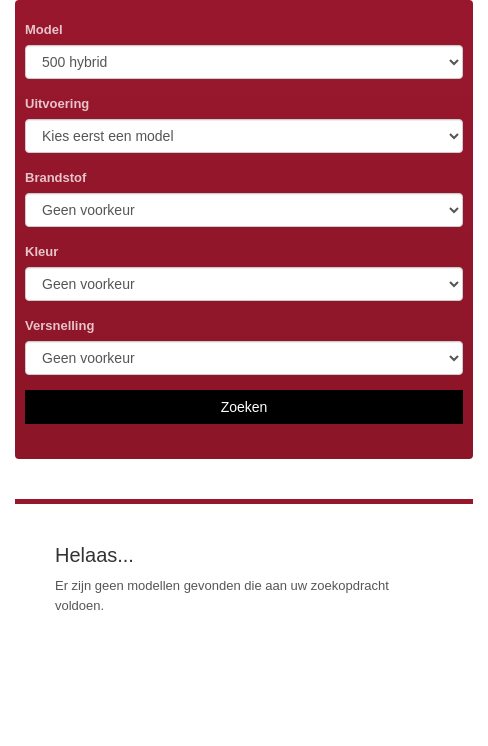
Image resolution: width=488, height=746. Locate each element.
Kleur (41, 251)
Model (44, 29)
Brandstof (55, 177)
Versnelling (59, 325)
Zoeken (244, 407)
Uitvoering (57, 103)
